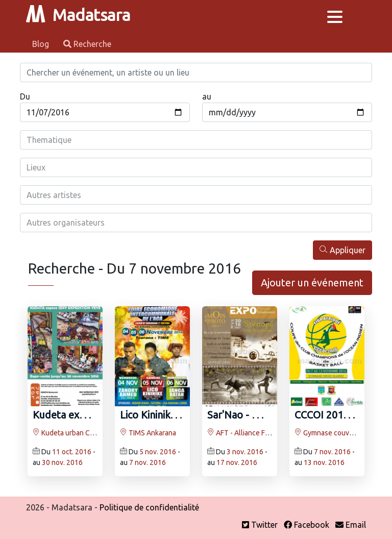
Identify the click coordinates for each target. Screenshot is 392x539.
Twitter (260, 525)
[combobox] (196, 140)
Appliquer (342, 250)
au (207, 96)
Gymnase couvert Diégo (337, 433)
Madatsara (78, 15)
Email (351, 525)
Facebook (307, 525)
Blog (42, 44)
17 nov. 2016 (237, 462)
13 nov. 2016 (324, 462)
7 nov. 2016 (148, 462)
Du (25, 96)
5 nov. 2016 (158, 452)
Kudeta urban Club (66, 433)
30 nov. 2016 (62, 462)
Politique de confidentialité (149, 507)
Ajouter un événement (312, 283)
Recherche (87, 44)
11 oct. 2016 (72, 452)
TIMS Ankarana (148, 433)
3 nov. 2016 (245, 452)
